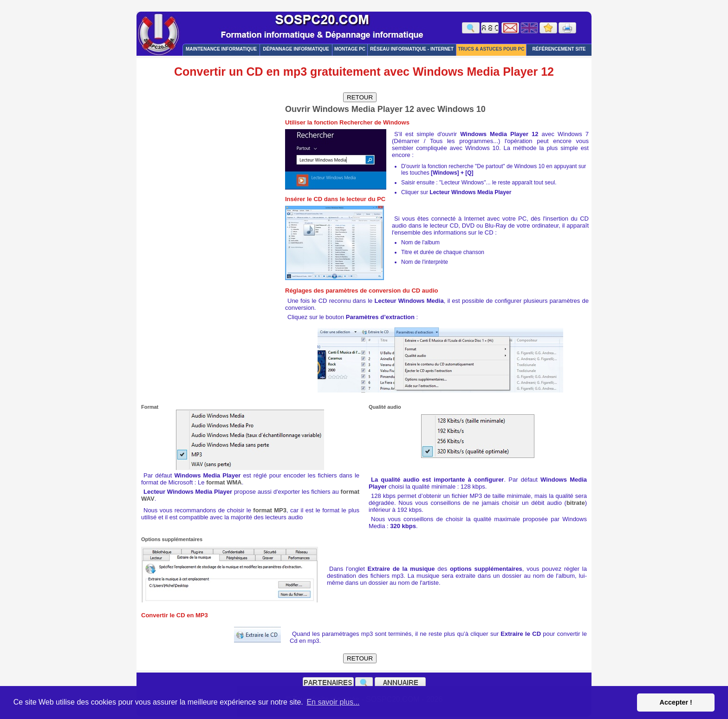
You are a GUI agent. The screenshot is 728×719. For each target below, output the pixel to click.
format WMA (224, 482)
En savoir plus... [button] (333, 702)
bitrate (576, 503)
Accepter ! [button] (676, 702)
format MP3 (270, 510)
